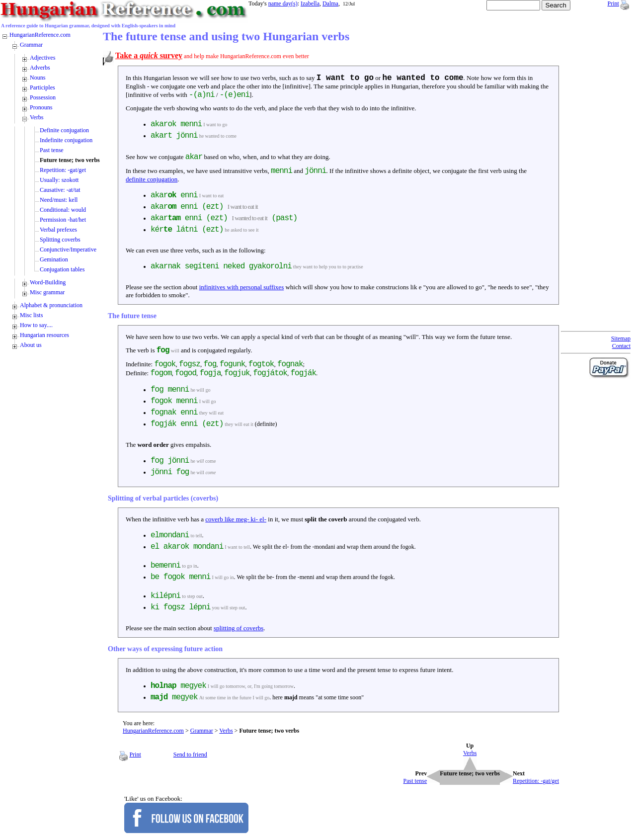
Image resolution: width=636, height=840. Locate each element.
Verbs (226, 731)
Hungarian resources (44, 335)
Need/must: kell (59, 200)
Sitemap (621, 338)
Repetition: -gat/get (63, 170)
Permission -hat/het (63, 220)
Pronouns (41, 107)
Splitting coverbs (60, 240)
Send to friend (190, 755)
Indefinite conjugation (66, 140)
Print (613, 3)
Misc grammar (47, 292)
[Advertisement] (601, 179)
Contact (621, 346)
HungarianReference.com (153, 731)
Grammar (202, 731)
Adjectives (42, 58)
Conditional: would (63, 210)
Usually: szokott (59, 180)
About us (31, 345)
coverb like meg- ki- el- (236, 519)
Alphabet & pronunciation (51, 305)
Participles (42, 87)
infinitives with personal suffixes (242, 287)
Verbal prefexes (58, 230)
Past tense (52, 150)
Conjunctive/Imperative (68, 250)
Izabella (310, 3)
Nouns (38, 78)
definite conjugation (152, 179)
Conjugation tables (62, 269)
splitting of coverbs (238, 628)
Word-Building (48, 282)
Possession (43, 97)
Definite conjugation (64, 130)
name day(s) (283, 3)
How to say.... (36, 325)
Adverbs (40, 68)
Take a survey (149, 55)
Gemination (54, 259)
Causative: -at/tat (60, 190)
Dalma (330, 3)
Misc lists (31, 315)
